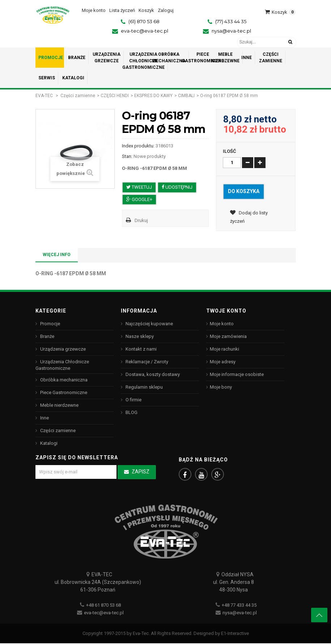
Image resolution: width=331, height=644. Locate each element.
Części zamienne (78, 96)
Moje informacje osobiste (237, 374)
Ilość (230, 151)
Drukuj (141, 220)
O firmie (133, 400)
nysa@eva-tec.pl (231, 31)
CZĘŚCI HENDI (115, 96)
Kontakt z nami (141, 349)
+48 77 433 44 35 (239, 606)
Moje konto (222, 324)
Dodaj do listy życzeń (249, 218)
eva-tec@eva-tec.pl (145, 31)
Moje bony (221, 387)
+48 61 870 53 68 (103, 606)
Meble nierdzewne (59, 405)
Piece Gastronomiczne (63, 392)
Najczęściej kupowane (149, 324)
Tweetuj (139, 187)
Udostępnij (177, 187)
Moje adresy (223, 362)
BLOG (131, 412)
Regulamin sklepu (144, 387)
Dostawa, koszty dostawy (152, 374)
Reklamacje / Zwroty (146, 362)
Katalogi (48, 443)
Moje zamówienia (228, 336)
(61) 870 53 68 (144, 21)
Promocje (50, 324)
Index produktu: (138, 146)
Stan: (127, 156)
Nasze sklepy (139, 336)
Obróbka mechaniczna (63, 380)
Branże (47, 336)
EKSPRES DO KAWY (153, 96)
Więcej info (57, 255)
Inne (44, 418)
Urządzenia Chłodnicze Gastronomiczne (62, 365)
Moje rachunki (224, 349)
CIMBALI (186, 96)
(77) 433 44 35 (231, 21)
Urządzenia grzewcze (62, 349)
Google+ (139, 199)
